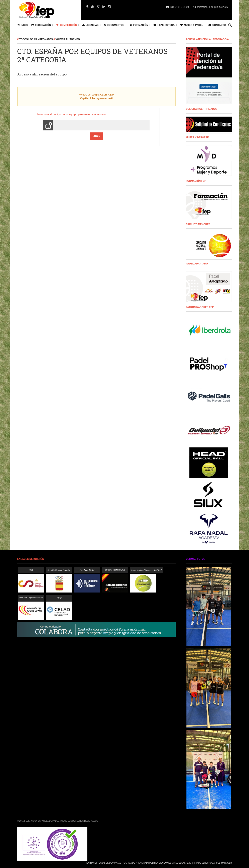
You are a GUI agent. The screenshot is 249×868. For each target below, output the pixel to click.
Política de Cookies (160, 863)
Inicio (23, 25)
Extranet (92, 863)
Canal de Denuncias (110, 863)
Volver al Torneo (68, 39)
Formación (139, 25)
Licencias (91, 25)
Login (96, 136)
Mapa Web (226, 863)
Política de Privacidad (135, 863)
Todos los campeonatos (36, 39)
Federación (41, 25)
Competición (67, 25)
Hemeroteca (164, 25)
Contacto (217, 25)
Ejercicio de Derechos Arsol (204, 863)
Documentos (114, 25)
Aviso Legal (179, 863)
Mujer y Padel (192, 25)
